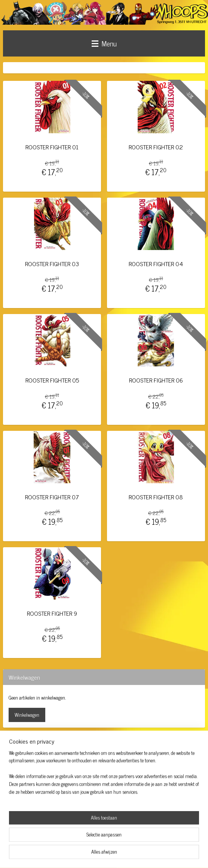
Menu (104, 43)
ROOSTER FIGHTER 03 (52, 263)
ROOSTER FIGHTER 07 (52, 497)
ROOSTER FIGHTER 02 (156, 147)
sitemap (83, 854)
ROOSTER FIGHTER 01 (52, 147)
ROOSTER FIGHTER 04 (156, 263)
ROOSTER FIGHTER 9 (52, 613)
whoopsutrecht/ (26, 758)
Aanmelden (25, 822)
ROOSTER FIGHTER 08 (156, 497)
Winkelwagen (27, 715)
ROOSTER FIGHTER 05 (52, 380)
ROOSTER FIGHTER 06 (156, 380)
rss (94, 854)
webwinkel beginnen (115, 854)
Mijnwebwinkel (166, 854)
